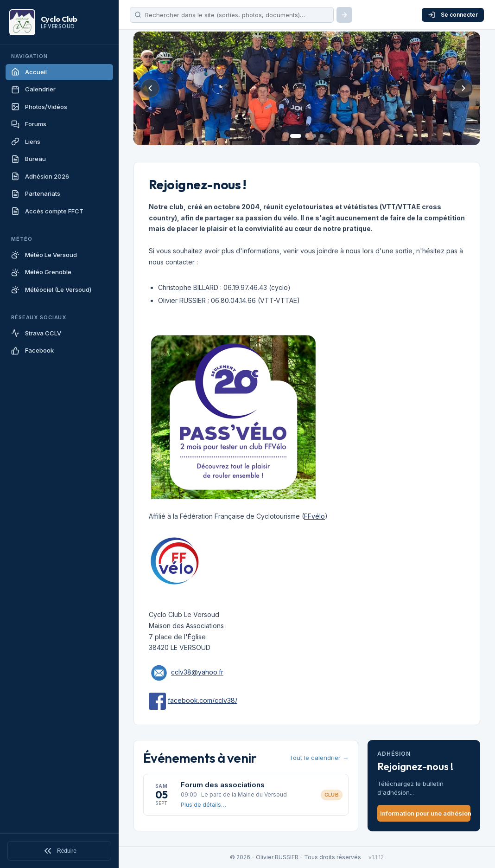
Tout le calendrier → (319, 758)
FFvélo (314, 516)
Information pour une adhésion (425, 813)
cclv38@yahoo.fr (197, 672)
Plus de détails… (203, 805)
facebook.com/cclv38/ (203, 700)
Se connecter (453, 15)
